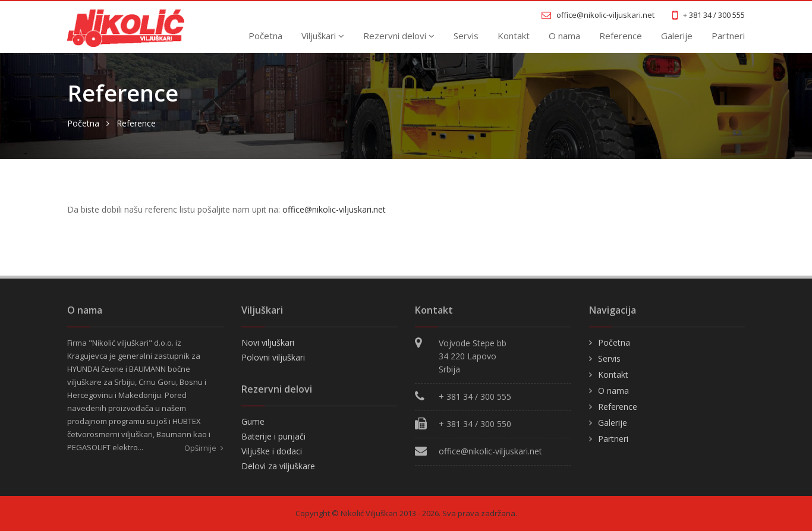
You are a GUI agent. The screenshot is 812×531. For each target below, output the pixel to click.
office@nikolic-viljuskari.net (334, 209)
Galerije (677, 36)
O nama (564, 36)
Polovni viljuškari (273, 357)
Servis (466, 36)
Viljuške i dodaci (272, 451)
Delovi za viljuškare (278, 466)
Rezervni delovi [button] (399, 36)
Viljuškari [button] (323, 36)
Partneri (728, 36)
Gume (253, 421)
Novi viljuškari (268, 342)
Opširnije (204, 448)
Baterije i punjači (273, 436)
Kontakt (514, 36)
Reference (621, 36)
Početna (265, 36)
